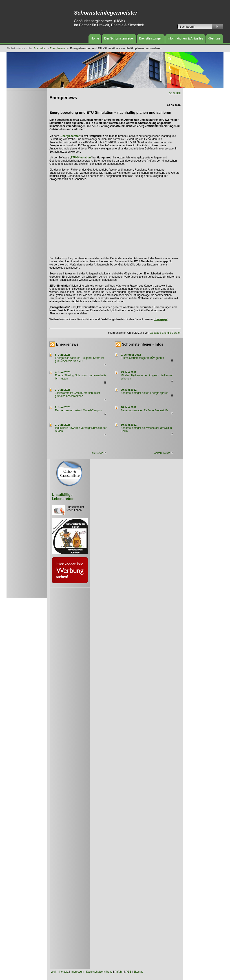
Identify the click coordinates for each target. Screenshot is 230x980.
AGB (128, 972)
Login (54, 972)
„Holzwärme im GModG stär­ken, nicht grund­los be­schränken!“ (77, 395)
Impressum (77, 972)
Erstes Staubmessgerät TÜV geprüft (143, 358)
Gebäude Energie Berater (165, 333)
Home (95, 38)
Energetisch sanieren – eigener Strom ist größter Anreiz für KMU (79, 360)
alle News (99, 453)
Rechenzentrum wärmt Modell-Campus (78, 410)
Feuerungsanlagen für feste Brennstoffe (145, 410)
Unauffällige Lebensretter (63, 497)
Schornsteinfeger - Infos (143, 344)
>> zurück (175, 93)
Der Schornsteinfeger (119, 38)
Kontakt (64, 972)
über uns (215, 38)
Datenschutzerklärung (99, 972)
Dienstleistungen (151, 38)
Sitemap (138, 972)
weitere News (163, 453)
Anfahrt (119, 972)
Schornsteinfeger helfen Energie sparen (145, 393)
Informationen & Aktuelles (185, 38)
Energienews (67, 344)
